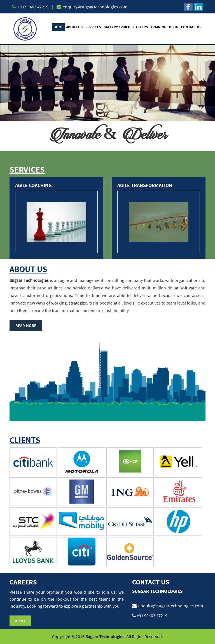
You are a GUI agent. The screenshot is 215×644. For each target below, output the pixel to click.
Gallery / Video (117, 27)
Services (93, 27)
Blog (174, 27)
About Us (74, 27)
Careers (141, 27)
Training (158, 27)
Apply (20, 621)
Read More (26, 325)
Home (58, 27)
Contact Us (191, 27)
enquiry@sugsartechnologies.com (95, 7)
